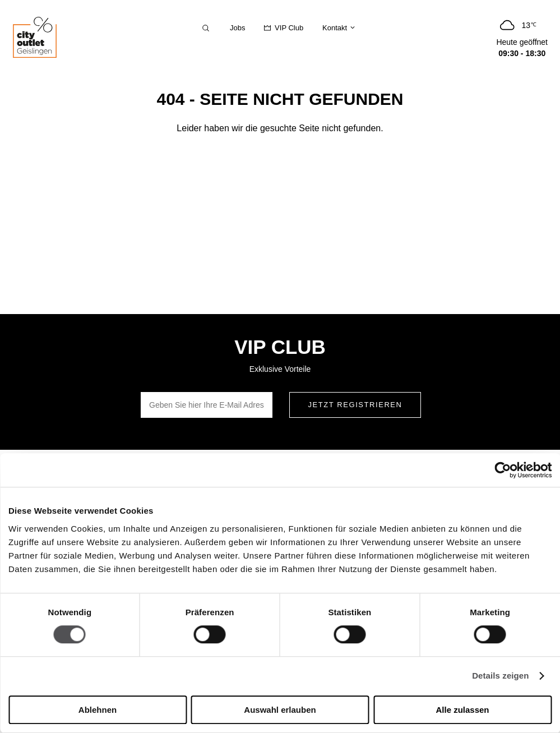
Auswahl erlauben (280, 710)
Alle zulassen (462, 710)
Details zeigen (500, 676)
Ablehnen (98, 710)
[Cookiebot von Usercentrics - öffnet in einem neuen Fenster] (503, 470)
